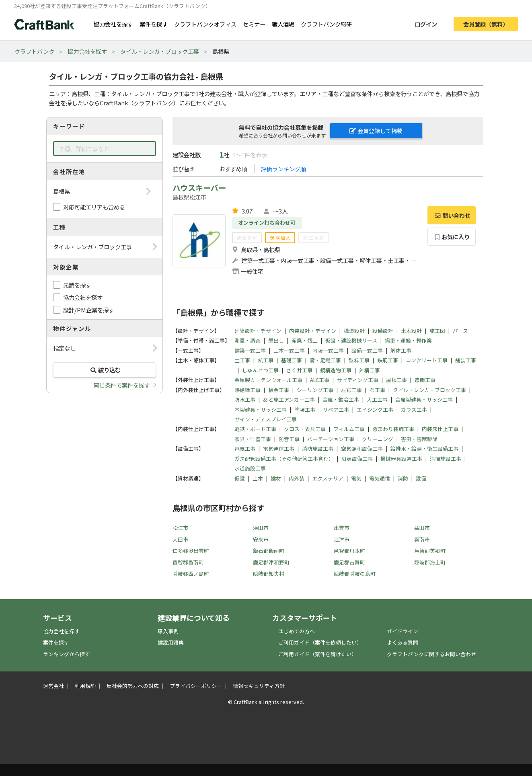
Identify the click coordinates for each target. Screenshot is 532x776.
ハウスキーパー (199, 188)
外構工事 (370, 370)
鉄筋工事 (388, 360)
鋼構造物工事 (336, 370)
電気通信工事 (279, 449)
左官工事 (351, 390)
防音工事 (289, 439)
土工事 (242, 360)
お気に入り (451, 237)
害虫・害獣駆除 (419, 439)
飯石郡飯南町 (269, 551)
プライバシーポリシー (196, 686)
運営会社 (53, 686)
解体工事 (401, 350)
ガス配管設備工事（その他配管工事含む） (284, 459)
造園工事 (425, 380)
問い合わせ (452, 215)
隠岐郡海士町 (430, 562)
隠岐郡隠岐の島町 (355, 574)
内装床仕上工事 (440, 429)
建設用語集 (171, 642)
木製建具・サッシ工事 (261, 410)
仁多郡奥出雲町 (191, 551)
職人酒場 (283, 24)
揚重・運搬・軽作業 (408, 340)
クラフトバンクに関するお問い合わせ (431, 654)
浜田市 (261, 528)
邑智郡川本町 (349, 551)
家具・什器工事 (253, 439)
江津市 (342, 539)
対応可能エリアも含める (94, 207)
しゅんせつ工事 (260, 370)
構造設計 (354, 331)
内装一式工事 (328, 350)
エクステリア (328, 478)
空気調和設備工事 (362, 449)
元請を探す (77, 285)
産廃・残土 (305, 340)
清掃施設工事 (446, 459)
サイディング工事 (358, 380)
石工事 (377, 390)
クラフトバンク (34, 51)
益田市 (422, 528)
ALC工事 (320, 380)
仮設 (240, 478)
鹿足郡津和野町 (271, 562)
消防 (403, 478)
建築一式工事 (250, 350)
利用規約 (85, 686)
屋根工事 (396, 380)
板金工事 (279, 390)
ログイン (426, 24)
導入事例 (168, 631)
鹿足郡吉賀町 (349, 562)
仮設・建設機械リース (351, 340)
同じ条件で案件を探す (122, 385)
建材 (276, 478)
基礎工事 (292, 360)
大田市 (180, 539)
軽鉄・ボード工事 (255, 429)
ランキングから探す (67, 654)
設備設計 (383, 331)
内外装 (297, 478)
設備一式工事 (367, 350)
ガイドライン (403, 631)
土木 (258, 478)
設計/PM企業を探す (89, 310)
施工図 (437, 331)
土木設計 (411, 331)
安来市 (261, 539)
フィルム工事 (349, 429)
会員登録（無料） (486, 24)
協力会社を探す (113, 24)
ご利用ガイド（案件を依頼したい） (320, 642)
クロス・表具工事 (305, 429)
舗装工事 (466, 360)
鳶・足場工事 (325, 360)
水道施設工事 (250, 468)
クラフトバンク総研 (326, 24)
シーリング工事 (315, 390)
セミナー (254, 24)
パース (460, 331)
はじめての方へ (297, 631)
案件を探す (154, 24)
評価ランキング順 (283, 169)
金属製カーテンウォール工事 (268, 380)
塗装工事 (305, 410)
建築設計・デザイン (258, 331)
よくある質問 (403, 642)
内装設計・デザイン (313, 331)
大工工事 (377, 399)
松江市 (180, 528)
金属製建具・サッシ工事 (424, 399)
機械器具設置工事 (401, 459)
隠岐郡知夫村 (269, 574)
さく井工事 (299, 370)
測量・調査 (248, 340)
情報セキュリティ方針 (259, 686)
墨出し (276, 340)
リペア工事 (336, 410)
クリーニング (378, 439)
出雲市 (342, 528)
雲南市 (422, 539)
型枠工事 (359, 360)
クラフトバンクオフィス (205, 24)
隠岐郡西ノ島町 (191, 574)
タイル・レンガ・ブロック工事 (160, 51)
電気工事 (245, 449)
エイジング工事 (375, 410)
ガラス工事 (414, 410)
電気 (356, 478)
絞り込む (105, 370)
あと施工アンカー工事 (289, 399)
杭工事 (266, 360)
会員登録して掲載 (376, 131)
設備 (421, 478)
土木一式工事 (289, 350)
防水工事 (245, 399)
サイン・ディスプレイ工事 (266, 419)
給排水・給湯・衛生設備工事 (424, 449)
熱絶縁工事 (248, 390)
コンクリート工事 (427, 360)
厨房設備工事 (357, 459)
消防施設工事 (318, 449)
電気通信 (380, 478)
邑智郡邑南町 (188, 562)
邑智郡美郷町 (430, 551)
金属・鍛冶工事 (341, 399)
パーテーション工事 (331, 439)
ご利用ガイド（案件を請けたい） (317, 654)
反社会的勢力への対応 (133, 686)
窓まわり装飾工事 (393, 429)
